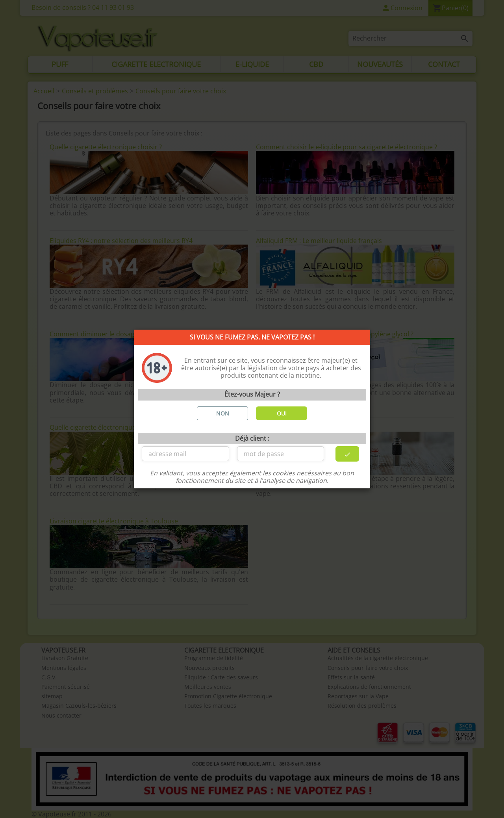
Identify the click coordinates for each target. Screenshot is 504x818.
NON (223, 413)
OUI (282, 413)
